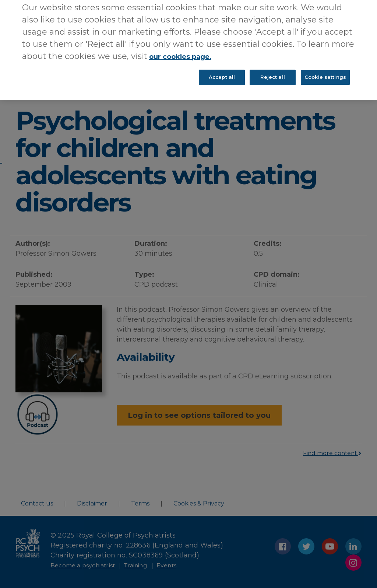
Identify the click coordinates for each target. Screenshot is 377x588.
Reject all (272, 73)
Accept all (222, 73)
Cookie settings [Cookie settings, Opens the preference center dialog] (325, 73)
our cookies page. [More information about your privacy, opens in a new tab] (188, 50)
